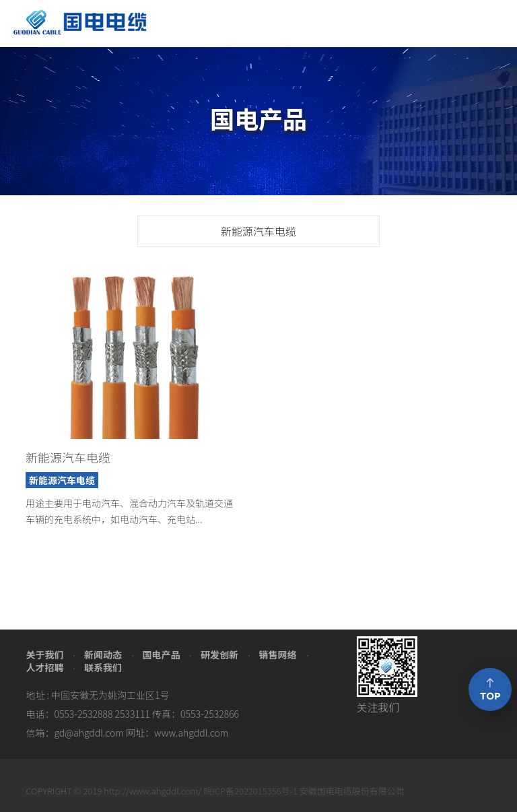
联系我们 (103, 667)
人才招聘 (44, 667)
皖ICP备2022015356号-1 (250, 791)
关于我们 (44, 654)
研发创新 (219, 654)
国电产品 (161, 654)
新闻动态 (103, 654)
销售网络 (278, 654)
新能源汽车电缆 (258, 231)
